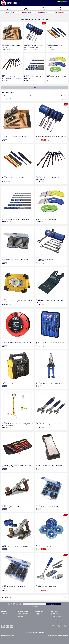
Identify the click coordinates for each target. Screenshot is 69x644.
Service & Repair (22, 615)
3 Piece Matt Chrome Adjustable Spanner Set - (49, 424)
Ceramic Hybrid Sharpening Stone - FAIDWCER (49, 465)
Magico (53, 636)
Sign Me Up (53, 604)
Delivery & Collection (23, 613)
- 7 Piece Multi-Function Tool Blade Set (47, 507)
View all (9, 99)
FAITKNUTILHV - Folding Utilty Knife (57, 77)
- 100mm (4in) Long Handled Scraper (46, 587)
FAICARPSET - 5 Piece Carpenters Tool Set (14, 136)
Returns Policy (55, 613)
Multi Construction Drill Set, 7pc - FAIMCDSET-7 (15, 219)
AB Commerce (64, 636)
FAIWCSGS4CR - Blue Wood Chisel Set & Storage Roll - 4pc (34, 46)
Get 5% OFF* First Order (15, 604)
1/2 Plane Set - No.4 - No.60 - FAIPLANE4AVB (15, 547)
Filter (35, 88)
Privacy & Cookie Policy (57, 617)
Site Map (21, 617)
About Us (4, 613)
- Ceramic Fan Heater (8, 384)
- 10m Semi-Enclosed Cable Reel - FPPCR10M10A (16, 342)
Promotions (38, 613)
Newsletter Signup (39, 615)
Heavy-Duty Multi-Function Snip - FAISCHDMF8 (49, 384)
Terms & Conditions (56, 615)
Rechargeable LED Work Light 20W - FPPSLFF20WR (17, 301)
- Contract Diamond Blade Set (44, 547)
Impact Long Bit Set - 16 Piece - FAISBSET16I (15, 259)
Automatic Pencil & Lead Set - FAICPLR (13, 178)
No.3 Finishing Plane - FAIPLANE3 (12, 507)
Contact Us (5, 615)
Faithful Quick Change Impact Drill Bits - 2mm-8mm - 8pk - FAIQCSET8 (12, 78)
